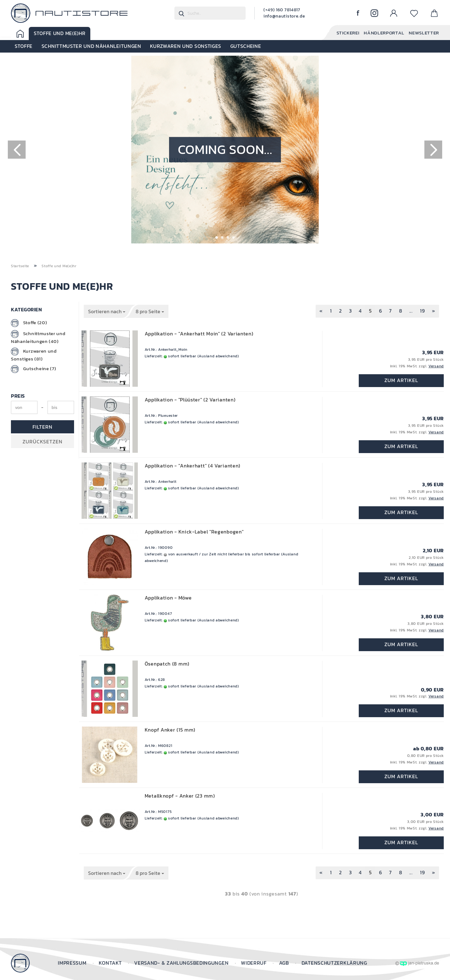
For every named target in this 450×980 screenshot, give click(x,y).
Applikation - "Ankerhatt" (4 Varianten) (192, 466)
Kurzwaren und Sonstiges (186, 46)
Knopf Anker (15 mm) (170, 730)
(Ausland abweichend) (218, 356)
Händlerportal (381, 33)
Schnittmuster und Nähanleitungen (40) (38, 337)
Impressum (73, 963)
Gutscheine (246, 46)
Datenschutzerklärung (334, 963)
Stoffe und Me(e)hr (60, 33)
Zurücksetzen (42, 442)
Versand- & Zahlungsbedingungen (182, 963)
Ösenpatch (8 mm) (167, 664)
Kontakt (111, 963)
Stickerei (343, 33)
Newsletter (423, 33)
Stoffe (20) (29, 323)
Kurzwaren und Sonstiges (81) (34, 355)
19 (422, 311)
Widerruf (254, 963)
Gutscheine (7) (34, 369)
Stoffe (24, 46)
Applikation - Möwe (168, 598)
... (411, 311)
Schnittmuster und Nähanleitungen (91, 46)
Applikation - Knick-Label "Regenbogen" (194, 532)
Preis (18, 396)
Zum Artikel (401, 381)
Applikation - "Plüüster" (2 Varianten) (190, 400)
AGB (285, 963)
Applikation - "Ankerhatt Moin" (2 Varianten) (199, 334)
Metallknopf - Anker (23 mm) (180, 796)
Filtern (42, 427)
